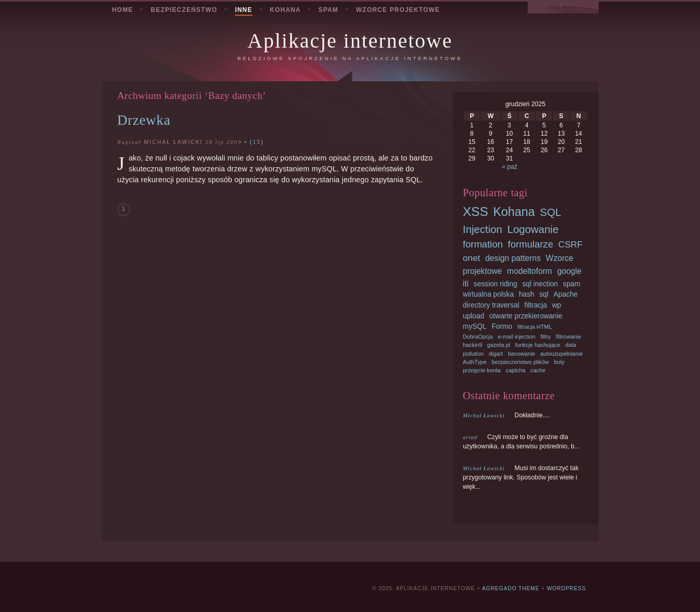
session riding (496, 284)
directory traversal (491, 305)
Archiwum (553, 8)
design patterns (513, 258)
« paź (510, 167)
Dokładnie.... (507, 415)
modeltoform (530, 271)
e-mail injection (517, 337)
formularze (531, 244)
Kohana (286, 10)
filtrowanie (568, 337)
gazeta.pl (499, 345)
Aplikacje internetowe (350, 41)
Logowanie (533, 229)
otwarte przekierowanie (526, 316)
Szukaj (570, 8)
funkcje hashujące (538, 345)
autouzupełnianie (561, 354)
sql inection (540, 284)
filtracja (536, 305)
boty (560, 362)
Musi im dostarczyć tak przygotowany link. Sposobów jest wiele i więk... (521, 478)
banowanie (522, 354)
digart (496, 354)
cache (538, 370)
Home (123, 10)
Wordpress (567, 588)
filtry (546, 337)
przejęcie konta (482, 370)
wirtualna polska (489, 294)
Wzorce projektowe (398, 10)
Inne (243, 10)
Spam (328, 10)
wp (557, 305)
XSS (476, 212)
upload (474, 316)
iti (466, 283)
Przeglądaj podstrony (536, 8)
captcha (515, 370)
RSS (585, 8)
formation (483, 244)
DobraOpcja (478, 337)
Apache (566, 294)
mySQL (475, 326)
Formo (502, 326)
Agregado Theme (511, 588)
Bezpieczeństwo (184, 10)
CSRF (570, 244)
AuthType (475, 362)
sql (544, 294)
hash (527, 294)
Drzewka (144, 120)
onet (472, 258)
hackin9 (473, 345)
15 (257, 142)
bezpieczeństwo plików (520, 362)
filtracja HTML (535, 327)
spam (572, 284)
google (569, 271)
